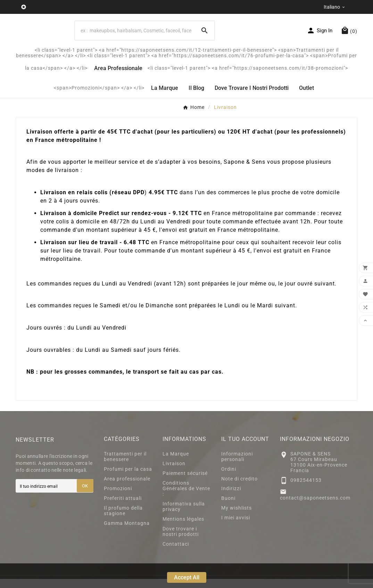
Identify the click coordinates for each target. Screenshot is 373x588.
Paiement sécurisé (185, 482)
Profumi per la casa (128, 478)
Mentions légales (183, 528)
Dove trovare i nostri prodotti (181, 540)
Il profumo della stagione (123, 520)
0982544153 (306, 489)
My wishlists (237, 517)
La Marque (176, 463)
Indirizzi (231, 497)
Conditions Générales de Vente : (186, 497)
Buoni (228, 507)
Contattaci (176, 553)
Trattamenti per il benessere (125, 466)
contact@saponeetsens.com (315, 507)
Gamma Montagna (127, 532)
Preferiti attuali (123, 507)
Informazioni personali (237, 466)
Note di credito (239, 488)
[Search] (135, 35)
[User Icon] (320, 35)
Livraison (174, 472)
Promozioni (118, 497)
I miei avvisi (236, 527)
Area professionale (127, 488)
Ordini (229, 478)
